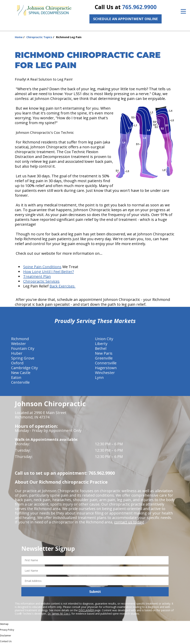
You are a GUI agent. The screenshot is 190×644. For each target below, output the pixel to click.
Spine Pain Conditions (42, 267)
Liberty (101, 344)
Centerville (20, 382)
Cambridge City (24, 368)
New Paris (104, 353)
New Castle (21, 373)
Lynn (99, 377)
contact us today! (129, 522)
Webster (19, 344)
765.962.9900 (139, 7)
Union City (104, 339)
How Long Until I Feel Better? (49, 272)
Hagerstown (106, 368)
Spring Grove (23, 358)
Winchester (105, 373)
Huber (17, 353)
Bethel (101, 348)
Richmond (20, 339)
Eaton (16, 377)
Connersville (106, 363)
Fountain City (23, 348)
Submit (95, 592)
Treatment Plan (37, 276)
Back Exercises (63, 286)
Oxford (17, 363)
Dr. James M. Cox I (59, 614)
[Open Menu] (183, 11)
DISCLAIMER (86, 610)
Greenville (104, 358)
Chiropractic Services (41, 281)
